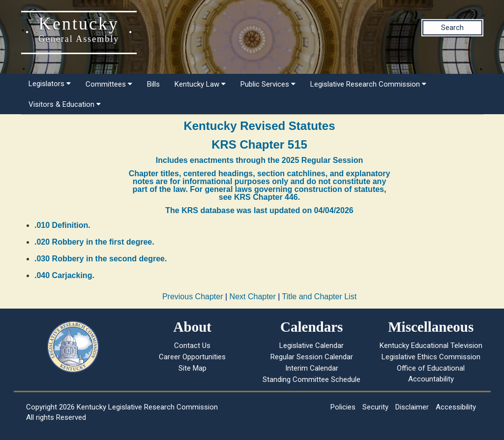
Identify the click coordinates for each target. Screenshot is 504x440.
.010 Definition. (62, 225)
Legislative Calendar (311, 346)
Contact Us (192, 346)
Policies (343, 407)
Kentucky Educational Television (431, 346)
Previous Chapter (193, 297)
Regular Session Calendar (312, 357)
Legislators (50, 84)
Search (452, 28)
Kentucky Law (200, 84)
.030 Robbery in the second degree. (101, 259)
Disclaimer (412, 407)
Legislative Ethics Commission (431, 357)
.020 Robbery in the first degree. (94, 242)
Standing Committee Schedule (311, 379)
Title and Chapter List (319, 297)
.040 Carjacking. (64, 275)
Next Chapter (253, 297)
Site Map (193, 368)
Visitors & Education (65, 104)
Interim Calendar (312, 368)
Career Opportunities (192, 357)
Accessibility (456, 407)
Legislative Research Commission (368, 84)
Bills (153, 84)
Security (375, 407)
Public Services (268, 84)
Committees (109, 84)
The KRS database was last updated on (259, 210)
